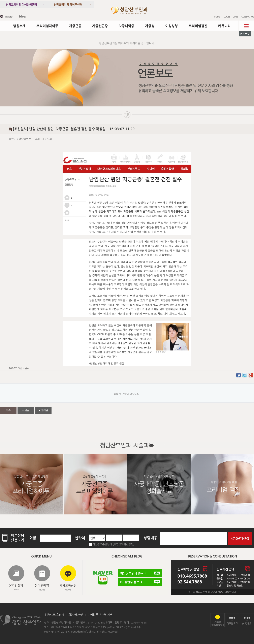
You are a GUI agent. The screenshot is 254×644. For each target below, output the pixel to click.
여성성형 (171, 26)
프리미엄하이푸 (47, 26)
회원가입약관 (76, 615)
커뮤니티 (224, 26)
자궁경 (150, 26)
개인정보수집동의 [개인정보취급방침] (113, 544)
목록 (8, 410)
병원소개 (19, 26)
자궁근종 (75, 26)
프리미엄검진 (198, 26)
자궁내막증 (127, 26)
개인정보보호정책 (54, 615)
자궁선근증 (100, 26)
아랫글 (43, 410)
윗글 (26, 410)
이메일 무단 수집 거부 (100, 615)
